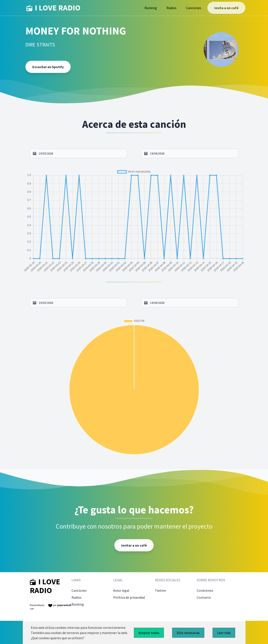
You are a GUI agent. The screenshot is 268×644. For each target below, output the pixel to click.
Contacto (204, 597)
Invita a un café (226, 8)
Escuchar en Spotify (48, 67)
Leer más (224, 633)
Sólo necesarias (188, 633)
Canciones (194, 8)
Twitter (161, 590)
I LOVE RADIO (53, 8)
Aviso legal (121, 590)
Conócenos (205, 590)
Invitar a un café (134, 545)
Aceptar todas (149, 633)
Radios (171, 8)
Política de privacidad (129, 597)
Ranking (151, 8)
